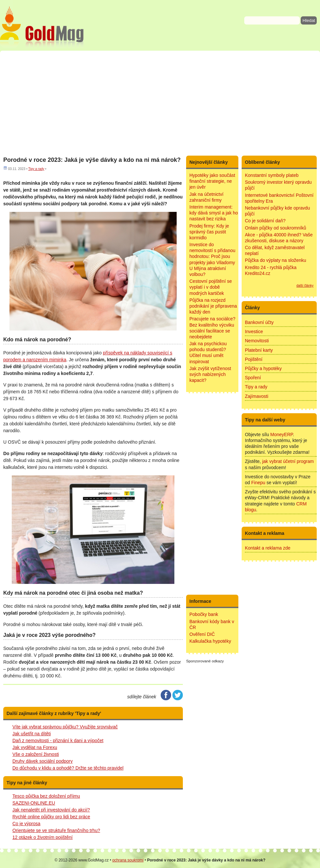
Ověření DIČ (202, 634)
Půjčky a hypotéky (263, 368)
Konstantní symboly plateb (272, 175)
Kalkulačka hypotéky (210, 641)
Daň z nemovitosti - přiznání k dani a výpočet (58, 740)
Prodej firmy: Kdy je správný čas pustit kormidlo (209, 232)
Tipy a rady (36, 169)
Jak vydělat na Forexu (35, 747)
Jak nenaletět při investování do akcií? (51, 810)
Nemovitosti (257, 341)
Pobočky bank (204, 614)
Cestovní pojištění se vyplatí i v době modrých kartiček (211, 287)
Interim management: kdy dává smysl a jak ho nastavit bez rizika (214, 213)
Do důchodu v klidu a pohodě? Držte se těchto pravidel (68, 768)
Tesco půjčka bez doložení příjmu (46, 796)
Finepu (258, 483)
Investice (254, 332)
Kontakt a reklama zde (268, 548)
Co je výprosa (26, 824)
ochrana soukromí (128, 860)
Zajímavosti (257, 396)
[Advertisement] (160, 103)
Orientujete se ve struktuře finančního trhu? (56, 830)
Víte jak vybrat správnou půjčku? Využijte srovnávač (65, 727)
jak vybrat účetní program (288, 461)
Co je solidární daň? (265, 221)
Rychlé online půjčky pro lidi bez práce (51, 817)
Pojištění (254, 359)
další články (305, 286)
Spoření (253, 378)
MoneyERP (282, 434)
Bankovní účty (259, 322)
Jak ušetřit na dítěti (32, 734)
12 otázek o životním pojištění (42, 837)
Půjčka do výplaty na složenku (276, 260)
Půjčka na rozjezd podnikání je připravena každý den (213, 306)
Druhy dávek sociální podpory (42, 761)
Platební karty (259, 350)
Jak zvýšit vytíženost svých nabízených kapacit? (210, 374)
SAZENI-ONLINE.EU (34, 803)
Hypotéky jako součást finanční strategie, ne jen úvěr (212, 181)
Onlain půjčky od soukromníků (276, 228)
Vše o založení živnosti (36, 754)
